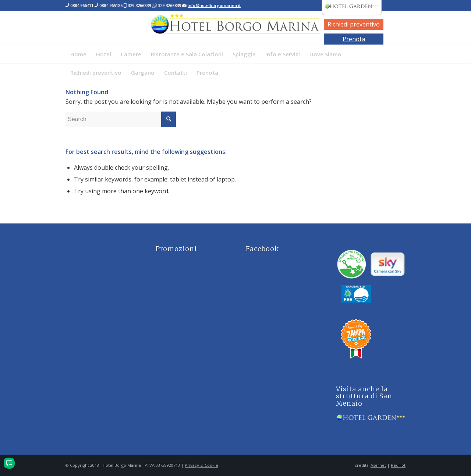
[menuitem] (78, 54)
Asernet (378, 465)
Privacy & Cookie (201, 465)
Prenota (354, 39)
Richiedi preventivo (354, 24)
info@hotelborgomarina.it (214, 5)
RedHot (398, 465)
